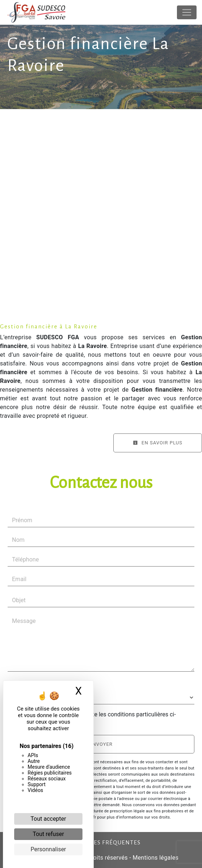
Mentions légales (155, 858)
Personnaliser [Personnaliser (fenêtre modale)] (48, 849)
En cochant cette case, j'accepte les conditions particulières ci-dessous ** (95, 719)
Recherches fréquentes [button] (101, 843)
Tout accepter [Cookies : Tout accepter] (48, 819)
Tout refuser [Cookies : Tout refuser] (48, 834)
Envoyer (101, 744)
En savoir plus (158, 443)
